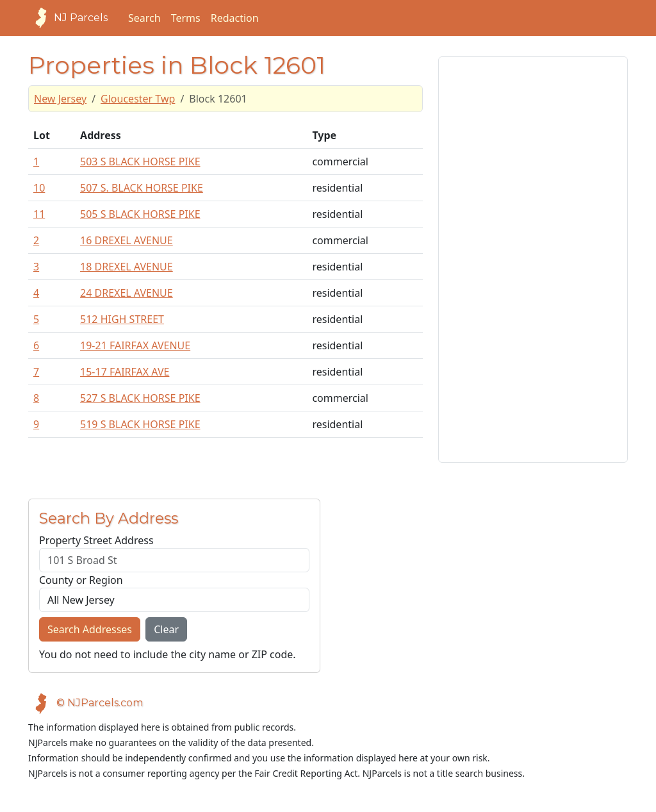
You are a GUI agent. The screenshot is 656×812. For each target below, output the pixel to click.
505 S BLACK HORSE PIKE (140, 214)
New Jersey (60, 99)
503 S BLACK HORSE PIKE (140, 162)
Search (144, 18)
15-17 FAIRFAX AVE (125, 372)
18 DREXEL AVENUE (127, 267)
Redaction (235, 18)
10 (39, 188)
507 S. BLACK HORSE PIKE (142, 188)
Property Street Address (96, 540)
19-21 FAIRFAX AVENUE (135, 345)
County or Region (81, 580)
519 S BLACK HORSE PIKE (140, 424)
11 (39, 214)
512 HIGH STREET (122, 319)
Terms (186, 18)
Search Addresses (90, 629)
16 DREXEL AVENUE (127, 240)
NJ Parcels (68, 18)
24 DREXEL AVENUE (127, 293)
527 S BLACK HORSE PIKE (140, 398)
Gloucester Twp (138, 99)
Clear (166, 629)
